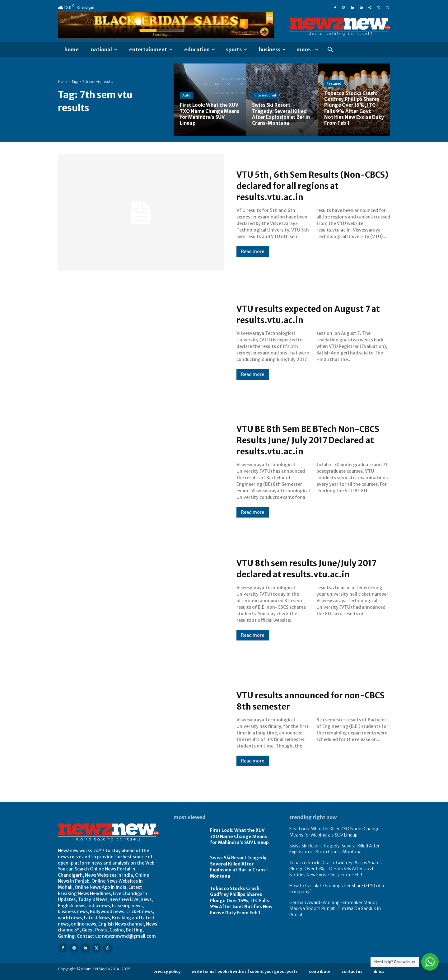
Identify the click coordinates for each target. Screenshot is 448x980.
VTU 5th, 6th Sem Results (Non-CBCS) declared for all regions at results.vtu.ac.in (309, 185)
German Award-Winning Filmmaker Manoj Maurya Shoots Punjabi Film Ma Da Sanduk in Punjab (335, 909)
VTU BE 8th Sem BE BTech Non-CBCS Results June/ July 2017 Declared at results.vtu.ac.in (307, 440)
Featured (334, 83)
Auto (186, 95)
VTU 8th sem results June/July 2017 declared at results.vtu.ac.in (312, 568)
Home (63, 82)
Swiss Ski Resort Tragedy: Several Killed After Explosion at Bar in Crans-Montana (239, 867)
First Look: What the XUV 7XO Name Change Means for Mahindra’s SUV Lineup (239, 836)
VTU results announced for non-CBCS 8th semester (309, 701)
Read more (253, 251)
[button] (330, 50)
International (265, 95)
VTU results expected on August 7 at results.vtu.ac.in (312, 314)
